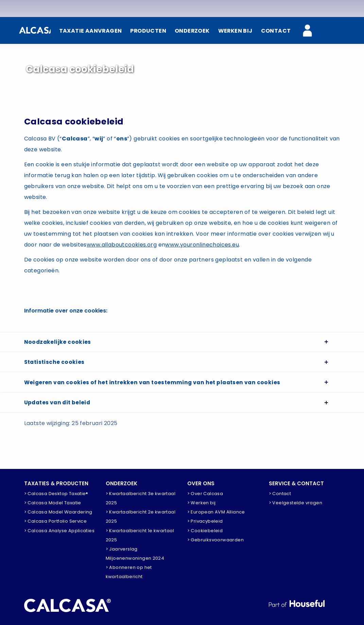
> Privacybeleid (205, 521)
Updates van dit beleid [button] (59, 408)
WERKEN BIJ (235, 31)
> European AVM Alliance (216, 512)
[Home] (34, 30)
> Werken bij (202, 503)
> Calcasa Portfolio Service (56, 521)
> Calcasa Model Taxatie (53, 503)
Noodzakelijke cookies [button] (58, 343)
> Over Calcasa (205, 494)
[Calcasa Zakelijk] (311, 31)
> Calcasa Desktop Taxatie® (56, 494)
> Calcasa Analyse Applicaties (59, 531)
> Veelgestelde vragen (296, 503)
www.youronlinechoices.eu (202, 245)
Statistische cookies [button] (55, 364)
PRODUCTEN (147, 31)
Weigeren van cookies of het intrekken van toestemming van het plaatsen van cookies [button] (155, 386)
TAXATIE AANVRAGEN (89, 31)
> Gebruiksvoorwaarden (215, 540)
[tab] (182, 343)
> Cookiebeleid (205, 531)
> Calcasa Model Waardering (58, 512)
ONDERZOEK (192, 31)
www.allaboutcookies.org (122, 245)
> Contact (280, 494)
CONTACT (276, 31)
